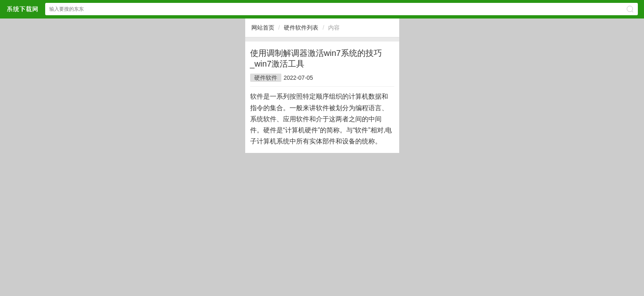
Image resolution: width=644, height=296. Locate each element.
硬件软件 (266, 78)
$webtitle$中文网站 (22, 9)
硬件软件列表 (301, 28)
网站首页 (263, 28)
